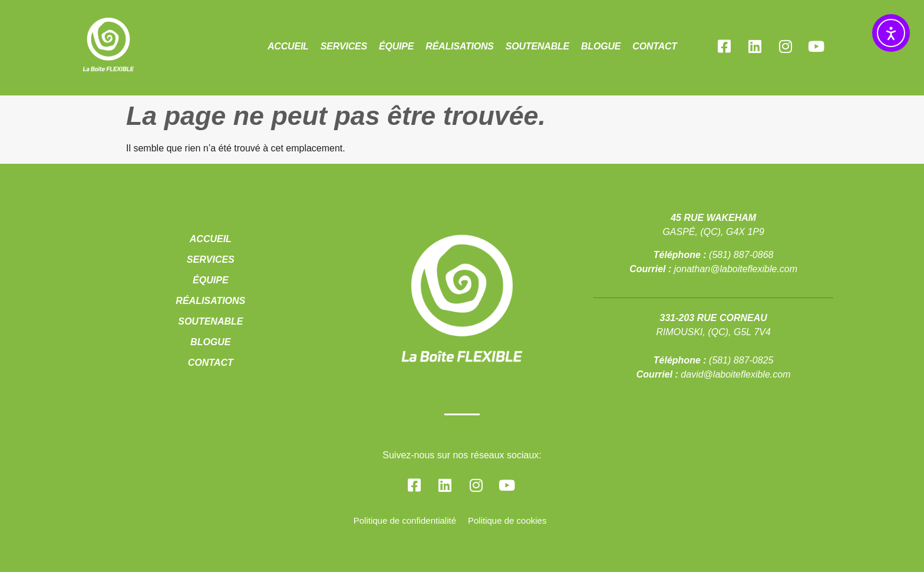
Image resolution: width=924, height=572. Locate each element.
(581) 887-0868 (741, 255)
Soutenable (537, 46)
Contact (655, 46)
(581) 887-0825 (741, 360)
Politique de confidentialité (405, 520)
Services (344, 46)
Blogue (601, 46)
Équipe (396, 46)
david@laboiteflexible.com (735, 374)
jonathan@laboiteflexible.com (736, 269)
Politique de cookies (507, 520)
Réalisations (460, 46)
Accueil (288, 46)
